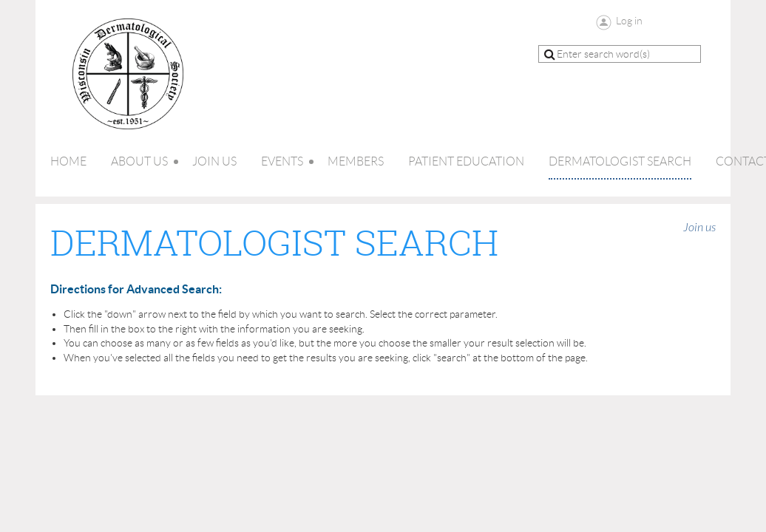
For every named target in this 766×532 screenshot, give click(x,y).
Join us (699, 228)
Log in (629, 21)
